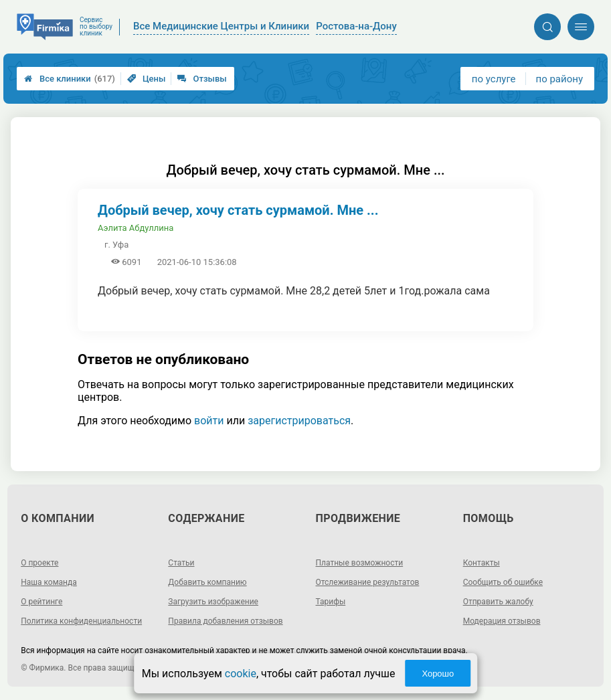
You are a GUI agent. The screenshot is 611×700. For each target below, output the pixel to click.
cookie (241, 674)
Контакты (482, 563)
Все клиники (70, 79)
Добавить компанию (207, 582)
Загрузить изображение (213, 602)
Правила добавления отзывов (225, 621)
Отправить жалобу (498, 602)
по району (559, 79)
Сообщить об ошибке (503, 582)
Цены (147, 79)
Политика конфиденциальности (81, 621)
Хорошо (438, 674)
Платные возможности (360, 563)
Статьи (181, 563)
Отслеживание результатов (368, 582)
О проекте (39, 563)
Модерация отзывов (502, 621)
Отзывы (202, 79)
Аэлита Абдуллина (136, 228)
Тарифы (331, 602)
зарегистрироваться (299, 421)
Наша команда (49, 582)
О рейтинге (41, 602)
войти (209, 421)
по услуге (494, 79)
